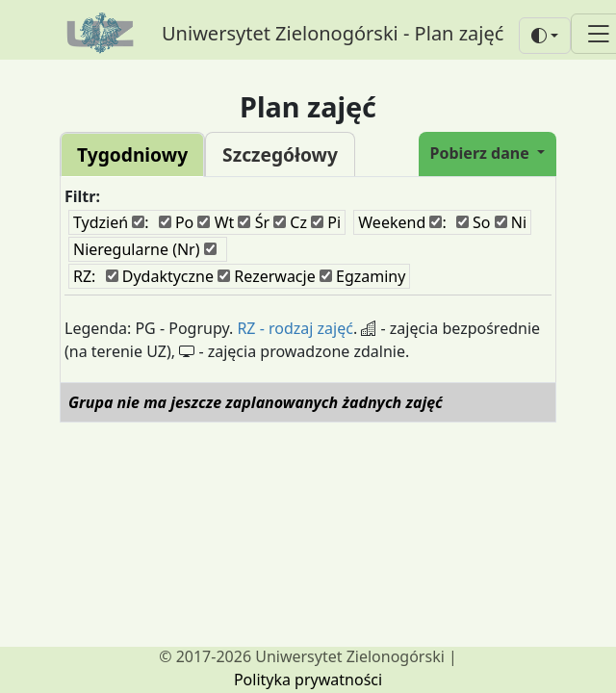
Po (177, 222)
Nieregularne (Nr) (145, 249)
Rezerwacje (267, 276)
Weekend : (402, 222)
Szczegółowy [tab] (280, 154)
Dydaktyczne (160, 276)
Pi (326, 222)
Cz (290, 222)
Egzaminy (363, 276)
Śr (254, 222)
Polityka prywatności (308, 680)
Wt (216, 222)
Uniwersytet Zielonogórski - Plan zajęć (333, 33)
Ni (511, 222)
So (474, 222)
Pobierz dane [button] (482, 153)
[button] (545, 36)
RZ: (84, 276)
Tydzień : (111, 222)
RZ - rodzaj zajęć (295, 328)
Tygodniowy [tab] (132, 154)
